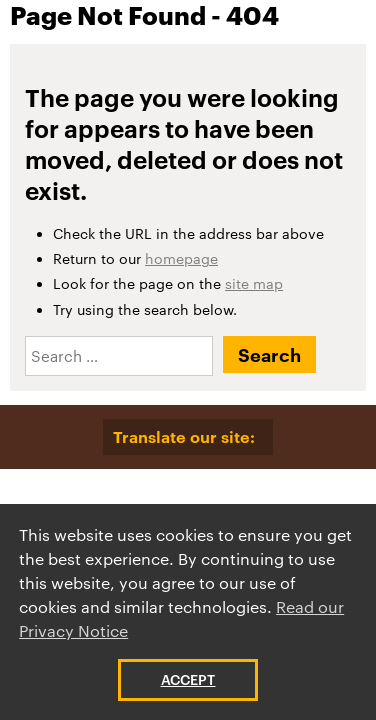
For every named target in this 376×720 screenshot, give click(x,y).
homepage (181, 258)
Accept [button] (188, 679)
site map (254, 283)
